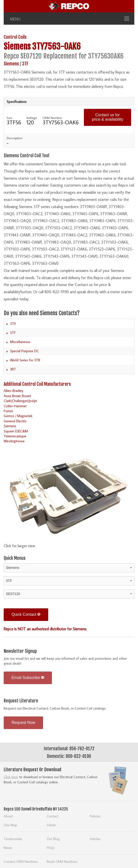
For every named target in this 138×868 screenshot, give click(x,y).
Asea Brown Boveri (17, 396)
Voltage (32, 118)
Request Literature (21, 701)
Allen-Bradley (14, 391)
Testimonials (13, 839)
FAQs (51, 848)
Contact (53, 816)
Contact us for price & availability (107, 117)
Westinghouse (14, 441)
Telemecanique (15, 436)
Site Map (10, 825)
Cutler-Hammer (15, 406)
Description (15, 138)
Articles (95, 839)
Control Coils (15, 37)
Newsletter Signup (20, 651)
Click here (11, 777)
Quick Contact (26, 614)
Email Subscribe (28, 678)
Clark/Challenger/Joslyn (20, 401)
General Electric (15, 421)
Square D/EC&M (16, 431)
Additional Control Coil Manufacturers (37, 384)
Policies (95, 816)
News (8, 848)
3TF (25, 64)
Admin (51, 825)
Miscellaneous (20, 342)
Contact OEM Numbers (21, 861)
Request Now (23, 723)
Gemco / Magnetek (18, 416)
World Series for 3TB (25, 360)
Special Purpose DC (24, 351)
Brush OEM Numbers (62, 861)
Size (9, 118)
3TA (13, 324)
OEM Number (52, 118)
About (8, 816)
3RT (13, 369)
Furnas (8, 411)
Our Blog (53, 839)
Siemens (17, 46)
